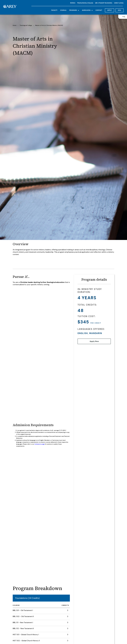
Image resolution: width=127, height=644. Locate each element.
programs (73, 10)
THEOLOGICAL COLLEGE (85, 3)
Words (73, 3)
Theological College (26, 25)
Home (15, 25)
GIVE (120, 10)
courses (63, 10)
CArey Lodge (119, 3)
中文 (124, 17)
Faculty (54, 10)
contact (99, 10)
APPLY (110, 10)
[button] (74, 10)
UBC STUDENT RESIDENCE (104, 3)
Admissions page (39, 444)
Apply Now (94, 341)
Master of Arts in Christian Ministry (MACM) (49, 25)
